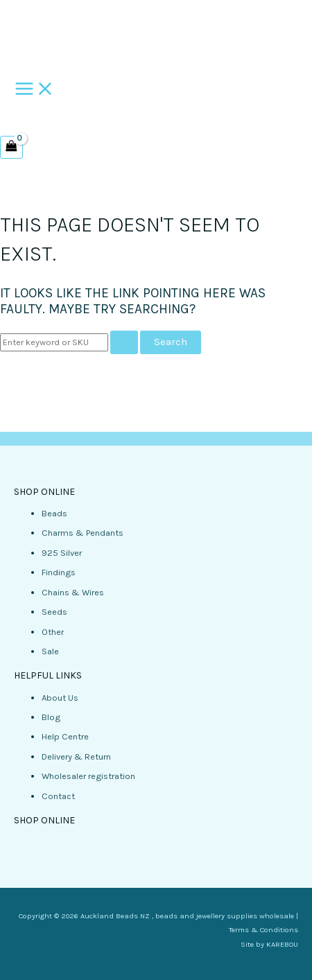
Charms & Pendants (83, 533)
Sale (50, 651)
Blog (51, 717)
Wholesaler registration (88, 776)
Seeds (54, 612)
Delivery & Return (76, 756)
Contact (58, 796)
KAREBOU (282, 944)
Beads (54, 513)
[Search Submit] (124, 343)
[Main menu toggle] (35, 90)
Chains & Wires (73, 592)
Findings (59, 572)
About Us (60, 698)
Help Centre (65, 736)
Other (53, 632)
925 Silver (62, 553)
